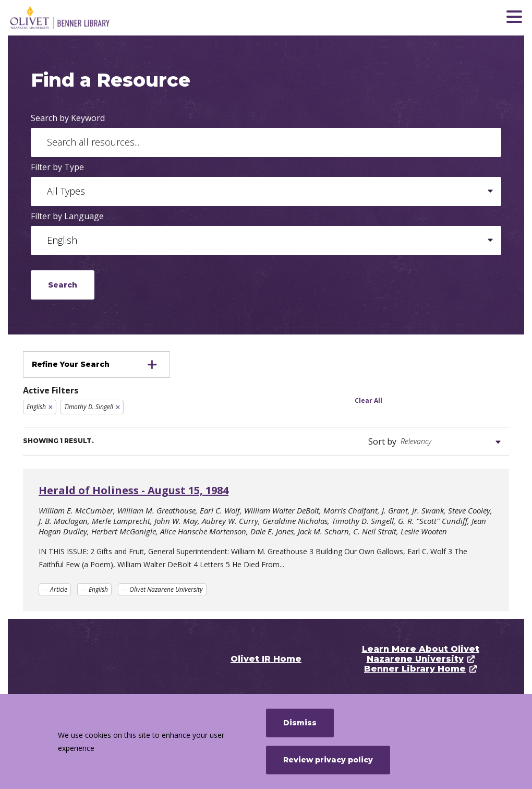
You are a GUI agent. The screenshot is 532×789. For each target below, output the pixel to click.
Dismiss (300, 723)
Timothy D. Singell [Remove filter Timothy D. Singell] (89, 407)
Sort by (382, 441)
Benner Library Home (415, 669)
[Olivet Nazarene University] (86, 18)
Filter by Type (57, 167)
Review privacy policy (328, 760)
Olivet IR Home (266, 659)
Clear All (368, 401)
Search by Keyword (68, 118)
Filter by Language (67, 216)
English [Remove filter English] (36, 407)
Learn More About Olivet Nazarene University (421, 654)
